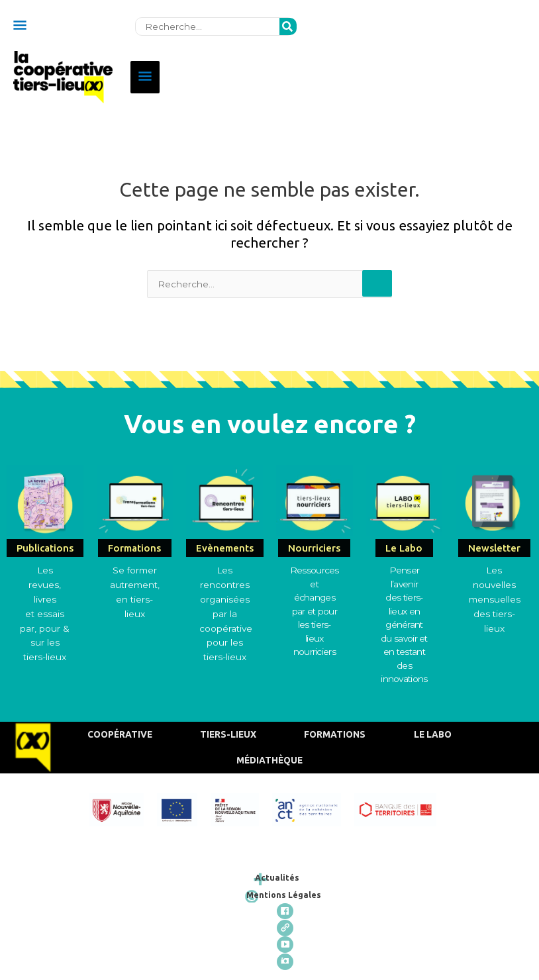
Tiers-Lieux (226, 730)
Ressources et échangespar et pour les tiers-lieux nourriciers (315, 607)
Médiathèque (271, 756)
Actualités (288, 874)
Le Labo (431, 730)
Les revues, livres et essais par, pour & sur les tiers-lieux (45, 610)
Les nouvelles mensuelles (495, 581)
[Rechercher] (288, 23)
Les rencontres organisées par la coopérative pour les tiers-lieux (226, 610)
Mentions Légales (294, 890)
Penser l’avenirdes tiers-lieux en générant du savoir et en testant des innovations (404, 620)
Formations (333, 730)
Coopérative (118, 730)
